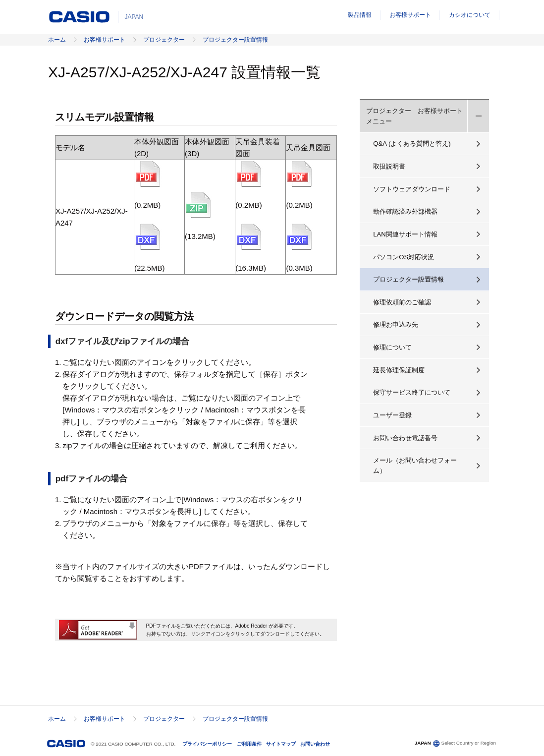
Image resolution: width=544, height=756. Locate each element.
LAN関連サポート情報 (405, 234)
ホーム (57, 40)
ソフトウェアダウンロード (412, 189)
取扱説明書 (389, 166)
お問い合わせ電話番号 (405, 438)
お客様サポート (410, 15)
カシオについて (470, 15)
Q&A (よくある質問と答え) (412, 144)
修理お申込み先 (396, 324)
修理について (392, 347)
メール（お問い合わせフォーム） (415, 465)
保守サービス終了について (412, 392)
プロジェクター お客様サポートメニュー (414, 116)
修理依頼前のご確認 (402, 302)
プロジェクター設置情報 (235, 40)
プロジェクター (164, 40)
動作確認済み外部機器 (405, 211)
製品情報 (360, 15)
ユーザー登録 (392, 415)
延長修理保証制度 (399, 370)
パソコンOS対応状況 (404, 257)
